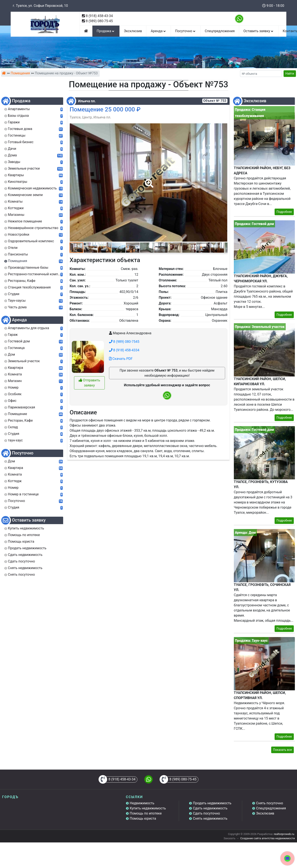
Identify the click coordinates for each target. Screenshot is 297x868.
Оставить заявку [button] (259, 31)
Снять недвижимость (210, 818)
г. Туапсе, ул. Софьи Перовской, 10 (40, 6)
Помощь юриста (143, 818)
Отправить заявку (89, 383)
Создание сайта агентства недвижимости (268, 838)
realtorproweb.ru (284, 834)
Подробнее (284, 212)
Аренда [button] (158, 31)
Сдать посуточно (206, 813)
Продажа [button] (106, 31)
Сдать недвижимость (210, 808)
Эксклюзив (133, 31)
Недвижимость (142, 803)
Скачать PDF (121, 359)
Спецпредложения (220, 31)
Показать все (282, 750)
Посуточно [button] (186, 31)
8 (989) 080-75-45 (99, 21)
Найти (290, 74)
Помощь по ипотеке (146, 813)
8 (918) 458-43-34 (99, 16)
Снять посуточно (270, 803)
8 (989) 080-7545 (124, 342)
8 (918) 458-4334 (124, 350)
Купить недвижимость (148, 808)
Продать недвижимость (212, 803)
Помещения (20, 73)
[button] (148, 180)
